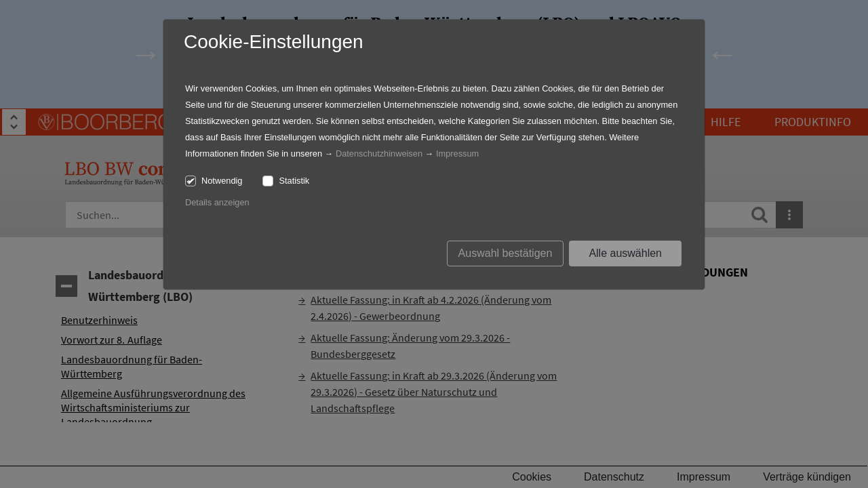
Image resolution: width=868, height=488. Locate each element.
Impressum (457, 154)
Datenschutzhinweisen (379, 154)
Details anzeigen (217, 202)
